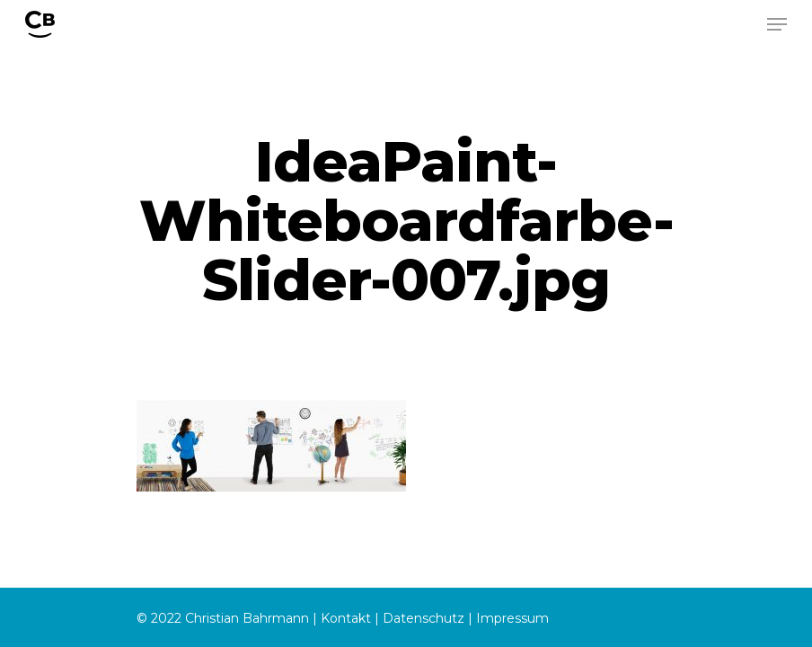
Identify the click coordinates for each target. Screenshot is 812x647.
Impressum (512, 618)
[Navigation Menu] (777, 24)
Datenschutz (424, 618)
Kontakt (346, 618)
